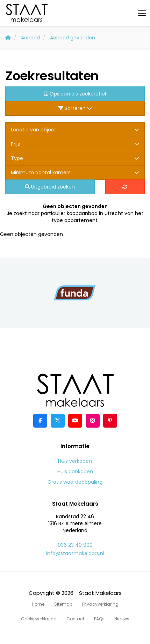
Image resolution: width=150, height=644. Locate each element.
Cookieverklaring (39, 619)
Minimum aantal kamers (75, 172)
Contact (75, 619)
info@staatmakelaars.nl (75, 553)
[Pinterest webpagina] (110, 421)
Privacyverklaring (100, 604)
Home (38, 604)
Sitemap (63, 604)
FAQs (99, 619)
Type (75, 158)
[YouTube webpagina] (75, 421)
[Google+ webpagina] (93, 421)
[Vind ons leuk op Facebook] (40, 421)
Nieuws (122, 619)
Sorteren (75, 108)
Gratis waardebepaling (75, 482)
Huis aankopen (75, 472)
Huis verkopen (75, 461)
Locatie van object (75, 130)
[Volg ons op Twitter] (58, 421)
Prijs (75, 144)
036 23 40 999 (75, 545)
